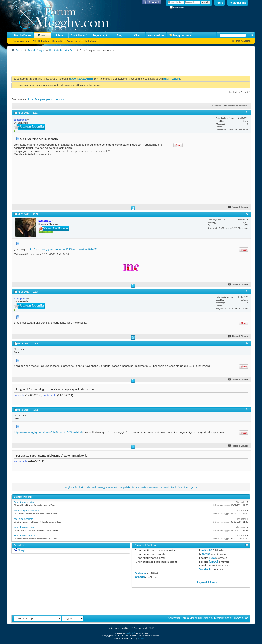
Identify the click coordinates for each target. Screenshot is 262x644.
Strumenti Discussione (235, 106)
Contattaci (174, 618)
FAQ (34, 41)
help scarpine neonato (27, 511)
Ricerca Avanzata (241, 41)
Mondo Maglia (36, 50)
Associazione (156, 35)
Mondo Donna (23, 35)
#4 (247, 343)
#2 (247, 214)
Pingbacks (140, 573)
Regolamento (100, 35)
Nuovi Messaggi (21, 41)
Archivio (208, 618)
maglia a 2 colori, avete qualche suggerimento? (91, 487)
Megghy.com (179, 36)
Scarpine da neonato (25, 536)
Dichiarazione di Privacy (227, 618)
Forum (42, 35)
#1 (247, 112)
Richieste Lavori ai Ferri (62, 50)
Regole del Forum (207, 582)
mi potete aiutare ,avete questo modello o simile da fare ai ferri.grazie (158, 487)
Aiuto (220, 3)
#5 (247, 409)
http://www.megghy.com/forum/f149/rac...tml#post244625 (63, 249)
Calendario (44, 41)
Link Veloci (91, 41)
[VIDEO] (213, 562)
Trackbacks (205, 569)
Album (60, 35)
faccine (206, 554)
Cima (245, 618)
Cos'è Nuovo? (79, 35)
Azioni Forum (74, 41)
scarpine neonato (24, 519)
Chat (137, 35)
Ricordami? (177, 8)
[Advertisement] (89, 62)
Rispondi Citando (238, 207)
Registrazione (238, 3)
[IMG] (212, 558)
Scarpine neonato (24, 502)
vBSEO (141, 638)
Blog (120, 35)
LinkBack (215, 106)
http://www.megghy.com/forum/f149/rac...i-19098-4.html (48, 432)
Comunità (57, 41)
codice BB (207, 550)
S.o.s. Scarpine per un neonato (46, 99)
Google (22, 550)
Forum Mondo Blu (192, 618)
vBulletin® (130, 633)
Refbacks (140, 577)
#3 (247, 291)
